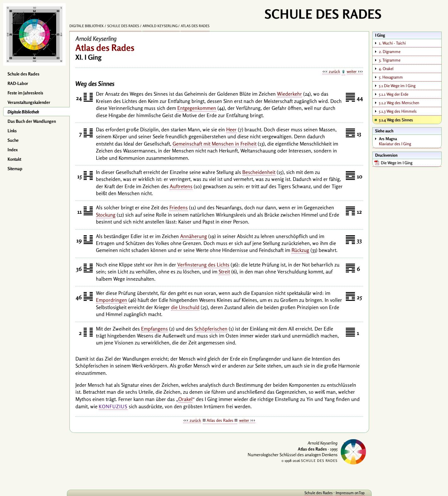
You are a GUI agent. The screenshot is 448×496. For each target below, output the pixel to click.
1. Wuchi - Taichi (392, 43)
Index (13, 150)
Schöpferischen (211, 329)
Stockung (106, 215)
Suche (13, 140)
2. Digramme (390, 51)
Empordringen (112, 300)
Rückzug (300, 250)
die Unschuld (185, 307)
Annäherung (194, 236)
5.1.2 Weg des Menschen (399, 103)
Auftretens (181, 186)
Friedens (179, 207)
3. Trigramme (390, 60)
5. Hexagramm (391, 77)
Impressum (345, 493)
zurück (334, 71)
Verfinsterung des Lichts (203, 265)
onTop (360, 493)
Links (12, 131)
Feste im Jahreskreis (25, 93)
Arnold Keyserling (160, 26)
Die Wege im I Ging (397, 163)
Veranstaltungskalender (29, 102)
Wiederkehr (289, 94)
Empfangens (154, 329)
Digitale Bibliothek (23, 112)
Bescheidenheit (259, 172)
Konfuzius (113, 406)
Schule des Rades (24, 74)
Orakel (185, 399)
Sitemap (15, 169)
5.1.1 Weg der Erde (394, 94)
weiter (352, 71)
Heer (231, 129)
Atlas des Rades (195, 26)
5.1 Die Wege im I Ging (397, 86)
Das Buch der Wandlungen (32, 121)
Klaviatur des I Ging (410, 141)
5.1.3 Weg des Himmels (398, 111)
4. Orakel (386, 69)
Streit (224, 272)
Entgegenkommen (197, 108)
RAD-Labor (18, 83)
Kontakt (14, 159)
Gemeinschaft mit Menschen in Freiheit (215, 144)
